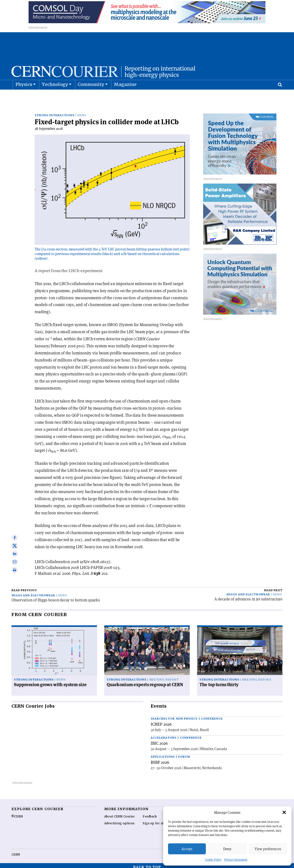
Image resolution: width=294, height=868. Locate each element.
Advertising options (119, 820)
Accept (187, 849)
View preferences (268, 849)
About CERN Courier (120, 813)
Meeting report (164, 677)
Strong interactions (55, 112)
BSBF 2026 (160, 759)
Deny (227, 849)
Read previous (24, 587)
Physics (24, 97)
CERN (16, 851)
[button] (284, 812)
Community (91, 97)
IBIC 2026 (159, 740)
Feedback (150, 813)
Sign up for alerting (158, 820)
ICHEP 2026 (161, 721)
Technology (55, 97)
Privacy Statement (236, 860)
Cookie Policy (213, 860)
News (82, 112)
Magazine (125, 97)
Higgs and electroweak (33, 592)
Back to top (147, 864)
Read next (273, 587)
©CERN (17, 813)
